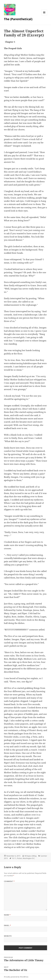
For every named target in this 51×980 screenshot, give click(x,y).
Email (7, 925)
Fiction (19, 858)
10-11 (14, 858)
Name (7, 915)
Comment (9, 881)
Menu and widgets (44, 15)
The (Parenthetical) (18, 19)
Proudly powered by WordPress (16, 977)
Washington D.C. (29, 858)
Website (8, 936)
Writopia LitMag (30, 856)
